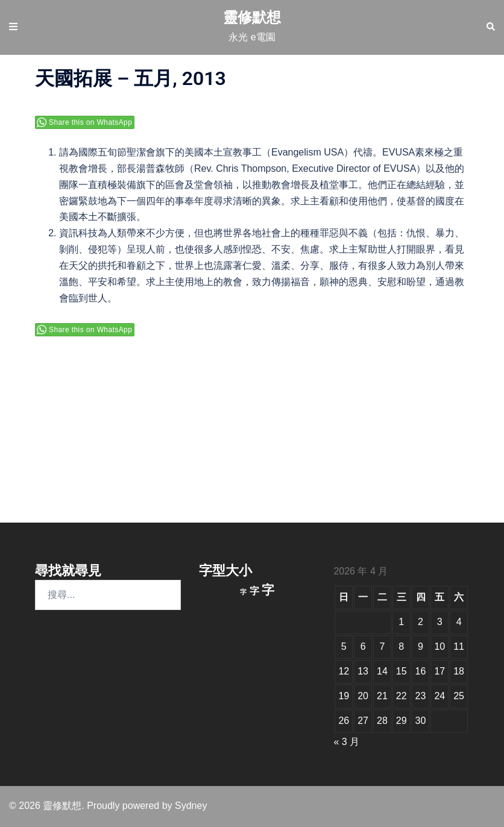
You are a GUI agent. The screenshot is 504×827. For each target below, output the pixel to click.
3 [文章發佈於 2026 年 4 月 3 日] (440, 622)
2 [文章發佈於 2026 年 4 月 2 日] (421, 622)
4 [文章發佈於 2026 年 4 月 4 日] (459, 622)
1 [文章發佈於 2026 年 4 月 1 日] (401, 622)
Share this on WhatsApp (90, 122)
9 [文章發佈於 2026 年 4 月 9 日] (421, 646)
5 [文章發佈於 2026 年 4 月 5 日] (344, 646)
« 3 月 (346, 742)
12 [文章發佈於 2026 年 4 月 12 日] (344, 671)
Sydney (191, 806)
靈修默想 (252, 17)
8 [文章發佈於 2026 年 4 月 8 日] (401, 646)
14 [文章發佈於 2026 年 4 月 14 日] (382, 671)
